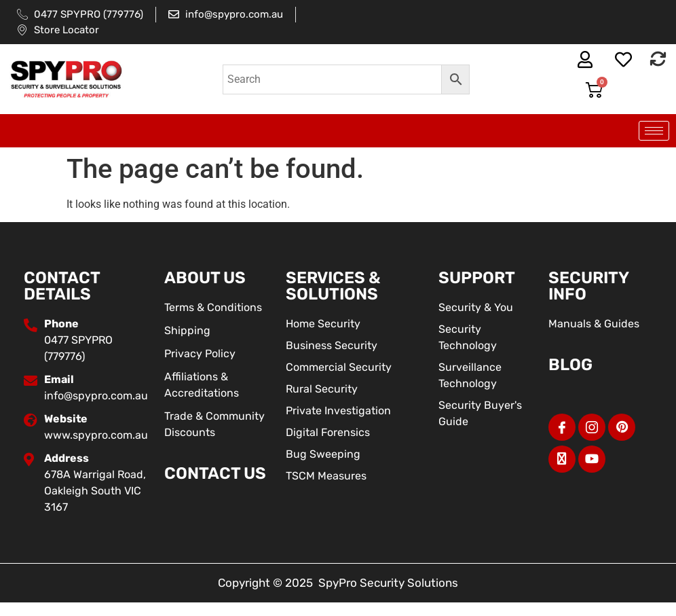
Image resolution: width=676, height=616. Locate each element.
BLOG (570, 365)
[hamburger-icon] (654, 131)
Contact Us (215, 473)
